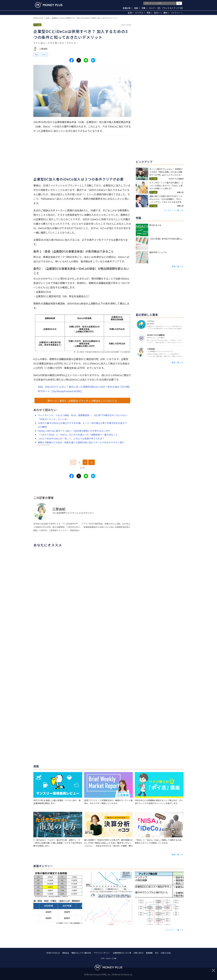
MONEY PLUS (38, 18)
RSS (157, 953)
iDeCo (44, 54)
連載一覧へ (176, 854)
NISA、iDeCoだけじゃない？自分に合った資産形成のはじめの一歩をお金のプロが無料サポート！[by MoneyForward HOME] (84, 389)
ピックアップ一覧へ (173, 210)
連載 (137, 8)
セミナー (155, 8)
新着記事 (128, 8)
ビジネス (140, 13)
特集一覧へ (176, 266)
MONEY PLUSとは (53, 953)
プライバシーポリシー (102, 953)
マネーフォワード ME (108, 958)
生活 (131, 13)
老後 (149, 13)
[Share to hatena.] (93, 60)
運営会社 (66, 953)
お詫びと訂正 (166, 953)
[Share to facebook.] (72, 60)
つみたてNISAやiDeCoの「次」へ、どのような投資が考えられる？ (71, 438)
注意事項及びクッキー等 (122, 953)
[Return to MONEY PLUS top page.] (49, 5)
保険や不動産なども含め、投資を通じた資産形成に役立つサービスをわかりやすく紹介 (81, 442)
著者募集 (149, 953)
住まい (158, 13)
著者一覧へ (176, 362)
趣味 (166, 13)
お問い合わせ (139, 953)
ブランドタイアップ (172, 8)
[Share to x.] (79, 60)
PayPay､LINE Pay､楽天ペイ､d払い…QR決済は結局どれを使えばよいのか (74, 431)
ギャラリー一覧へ (174, 930)
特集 (144, 8)
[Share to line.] (86, 60)
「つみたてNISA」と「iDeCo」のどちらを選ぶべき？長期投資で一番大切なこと (78, 435)
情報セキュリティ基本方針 (81, 953)
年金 (36, 54)
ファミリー (177, 13)
